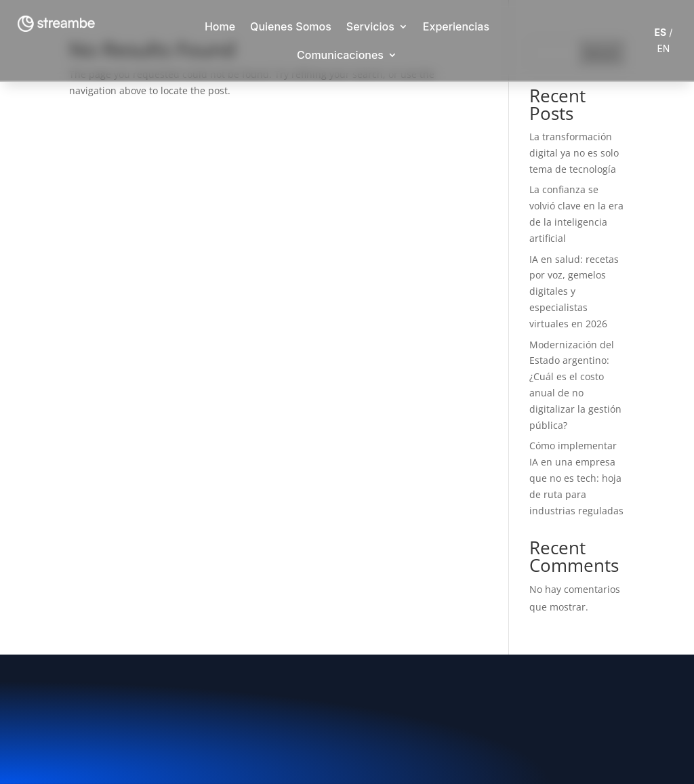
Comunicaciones (340, 55)
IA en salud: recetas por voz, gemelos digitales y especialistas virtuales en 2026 (574, 291)
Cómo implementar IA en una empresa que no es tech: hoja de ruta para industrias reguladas (576, 478)
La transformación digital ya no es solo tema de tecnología (574, 153)
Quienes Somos (291, 26)
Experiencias (456, 26)
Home (220, 26)
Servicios (370, 26)
